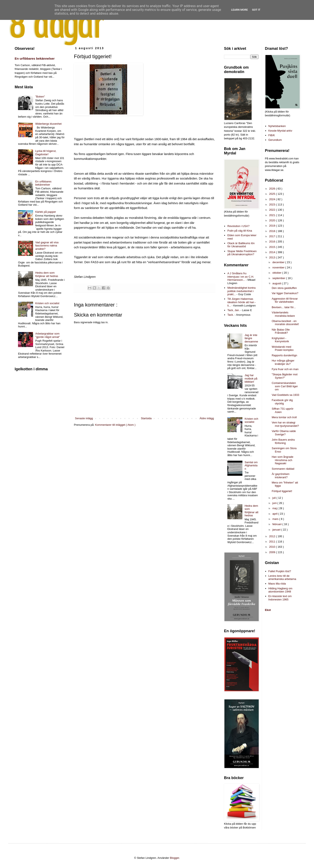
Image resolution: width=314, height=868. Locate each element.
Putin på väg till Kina (240, 231)
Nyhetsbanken (277, 126)
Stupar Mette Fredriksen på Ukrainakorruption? (242, 253)
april (275, 514)
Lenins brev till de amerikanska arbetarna (282, 578)
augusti (277, 283)
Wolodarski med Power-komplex (283, 348)
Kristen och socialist (47, 303)
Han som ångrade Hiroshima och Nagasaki (282, 460)
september (279, 278)
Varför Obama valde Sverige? (284, 433)
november (279, 267)
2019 (273, 226)
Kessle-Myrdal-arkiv (280, 131)
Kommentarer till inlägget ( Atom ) (115, 425)
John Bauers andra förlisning (283, 441)
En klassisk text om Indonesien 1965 (280, 598)
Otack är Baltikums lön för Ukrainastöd (241, 245)
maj (275, 508)
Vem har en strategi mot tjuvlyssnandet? (285, 424)
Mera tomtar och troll (284, 417)
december (279, 262)
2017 (273, 236)
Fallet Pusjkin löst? (280, 571)
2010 (273, 547)
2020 (273, 220)
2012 (273, 536)
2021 (273, 215)
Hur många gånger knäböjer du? (283, 362)
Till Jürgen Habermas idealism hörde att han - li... (242, 302)
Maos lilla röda (277, 584)
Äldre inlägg (207, 418)
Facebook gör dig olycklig (282, 402)
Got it (256, 10)
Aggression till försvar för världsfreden (285, 300)
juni (275, 503)
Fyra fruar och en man (285, 369)
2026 (273, 189)
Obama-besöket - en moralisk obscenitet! (285, 323)
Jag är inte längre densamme (251, 338)
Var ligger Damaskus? (285, 293)
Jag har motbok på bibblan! (251, 378)
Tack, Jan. (234, 310)
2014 (273, 252)
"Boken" (40, 97)
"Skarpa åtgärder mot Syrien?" (285, 376)
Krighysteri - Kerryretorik (280, 340)
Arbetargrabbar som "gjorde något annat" (48, 335)
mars (276, 519)
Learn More (239, 10)
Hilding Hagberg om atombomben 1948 (280, 590)
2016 (273, 242)
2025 (273, 194)
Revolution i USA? (238, 226)
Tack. (230, 315)
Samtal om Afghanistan (251, 465)
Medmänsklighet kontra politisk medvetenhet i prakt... (241, 291)
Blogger (175, 858)
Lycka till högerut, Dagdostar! (46, 153)
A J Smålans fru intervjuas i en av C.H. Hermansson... (241, 277)
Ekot (268, 610)
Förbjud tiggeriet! (282, 491)
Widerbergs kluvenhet (48, 124)
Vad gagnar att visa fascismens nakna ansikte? (47, 246)
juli (274, 498)
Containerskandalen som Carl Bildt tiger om (285, 386)
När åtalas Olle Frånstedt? (281, 331)
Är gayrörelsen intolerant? (281, 476)
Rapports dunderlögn (284, 355)
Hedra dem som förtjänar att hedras (47, 274)
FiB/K (272, 135)
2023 (273, 204)
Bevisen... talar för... (284, 307)
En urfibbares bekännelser (35, 58)
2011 (273, 542)
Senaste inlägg (84, 418)
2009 (273, 552)
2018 (273, 231)
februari (277, 524)
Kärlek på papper (46, 212)
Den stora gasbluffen (284, 288)
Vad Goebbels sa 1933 (285, 395)
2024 (273, 199)
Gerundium (275, 140)
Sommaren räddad (283, 469)
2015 (273, 247)
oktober (277, 273)
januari (277, 530)
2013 (273, 257)
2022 (273, 210)
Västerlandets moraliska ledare (283, 314)
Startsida (146, 418)
